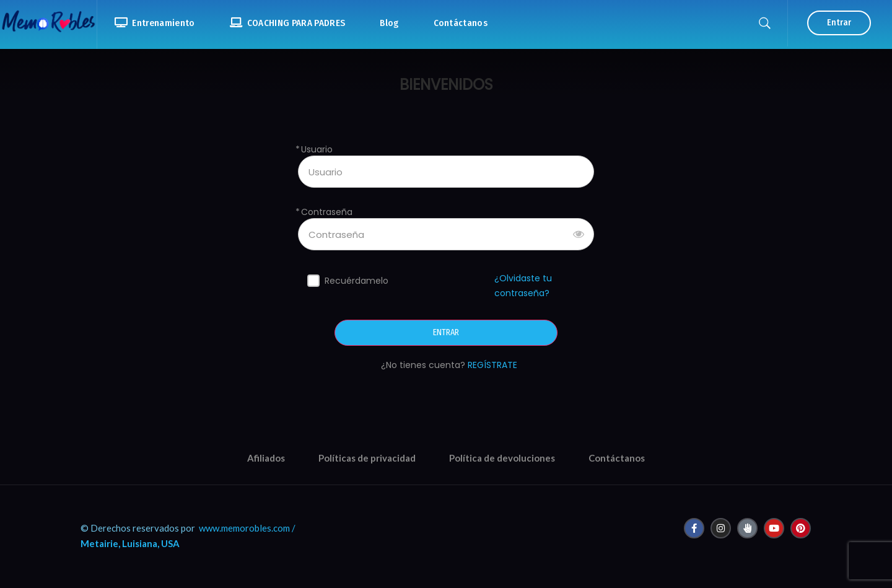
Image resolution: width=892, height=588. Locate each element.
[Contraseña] (446, 234)
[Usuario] (446, 172)
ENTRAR (446, 333)
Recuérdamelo (356, 281)
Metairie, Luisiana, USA (130, 543)
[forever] (313, 281)
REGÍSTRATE (492, 365)
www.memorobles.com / (247, 528)
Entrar (839, 23)
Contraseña (327, 212)
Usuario (317, 150)
